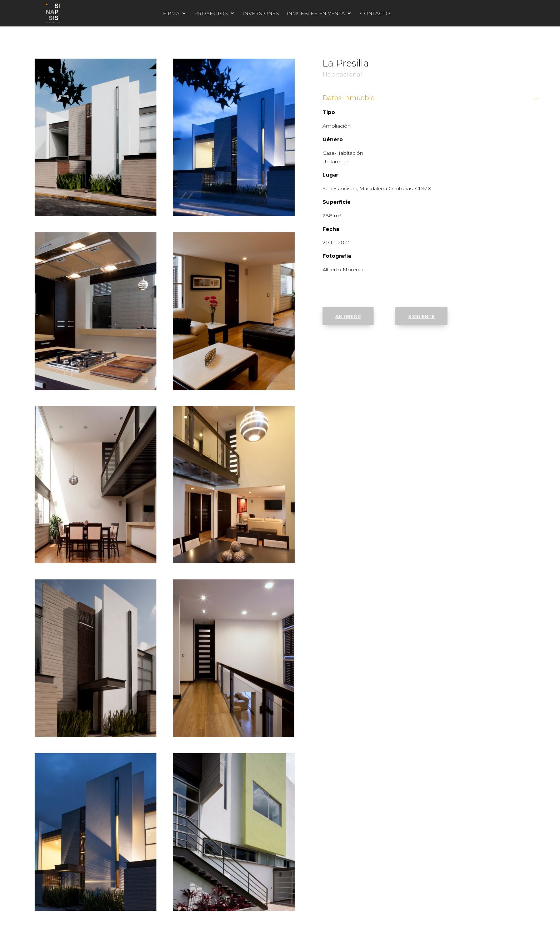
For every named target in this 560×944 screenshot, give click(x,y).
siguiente (421, 316)
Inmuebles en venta (316, 13)
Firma (171, 13)
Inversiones (261, 13)
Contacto (375, 13)
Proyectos (211, 13)
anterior (348, 316)
